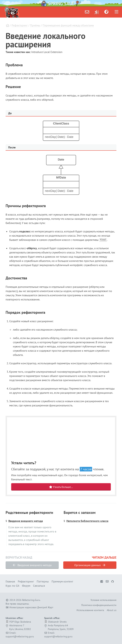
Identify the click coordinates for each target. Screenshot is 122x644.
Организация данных (90, 565)
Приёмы (35, 25)
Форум (26, 586)
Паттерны (43, 581)
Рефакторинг (20, 25)
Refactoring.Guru (31, 600)
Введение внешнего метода (26, 521)
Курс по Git (12, 586)
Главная (10, 581)
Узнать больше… (61, 487)
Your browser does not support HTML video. (61, 439)
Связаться (39, 586)
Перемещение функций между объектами (68, 25)
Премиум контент (62, 581)
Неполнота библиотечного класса (87, 521)
